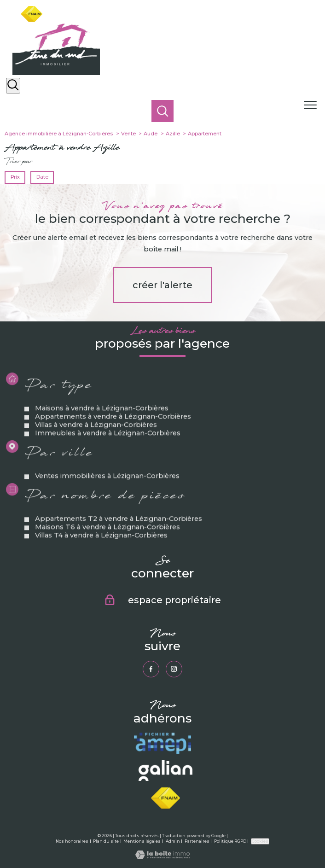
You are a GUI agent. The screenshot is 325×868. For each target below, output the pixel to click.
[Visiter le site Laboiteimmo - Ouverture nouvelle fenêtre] (162, 857)
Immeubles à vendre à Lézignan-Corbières (108, 449)
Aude (151, 134)
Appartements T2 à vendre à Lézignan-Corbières (119, 535)
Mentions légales (142, 841)
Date (42, 178)
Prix (15, 178)
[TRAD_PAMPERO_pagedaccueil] (56, 73)
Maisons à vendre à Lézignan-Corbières (102, 424)
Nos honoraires (72, 841)
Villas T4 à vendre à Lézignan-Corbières (102, 551)
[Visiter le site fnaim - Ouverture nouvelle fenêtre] (165, 798)
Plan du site (106, 841)
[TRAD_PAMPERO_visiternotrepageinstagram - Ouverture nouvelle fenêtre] (174, 669)
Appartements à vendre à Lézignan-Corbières (113, 432)
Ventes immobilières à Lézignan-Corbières (108, 492)
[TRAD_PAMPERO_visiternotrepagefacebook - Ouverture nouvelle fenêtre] (151, 669)
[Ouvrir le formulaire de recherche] (13, 86)
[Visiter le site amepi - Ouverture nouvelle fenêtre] (162, 743)
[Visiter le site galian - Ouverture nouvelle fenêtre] (165, 771)
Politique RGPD (230, 841)
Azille (173, 134)
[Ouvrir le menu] (313, 105)
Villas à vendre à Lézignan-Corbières (96, 441)
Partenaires (197, 841)
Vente (128, 134)
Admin (173, 841)
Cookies (260, 841)
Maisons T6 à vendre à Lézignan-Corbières (108, 543)
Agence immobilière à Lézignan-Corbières (59, 134)
